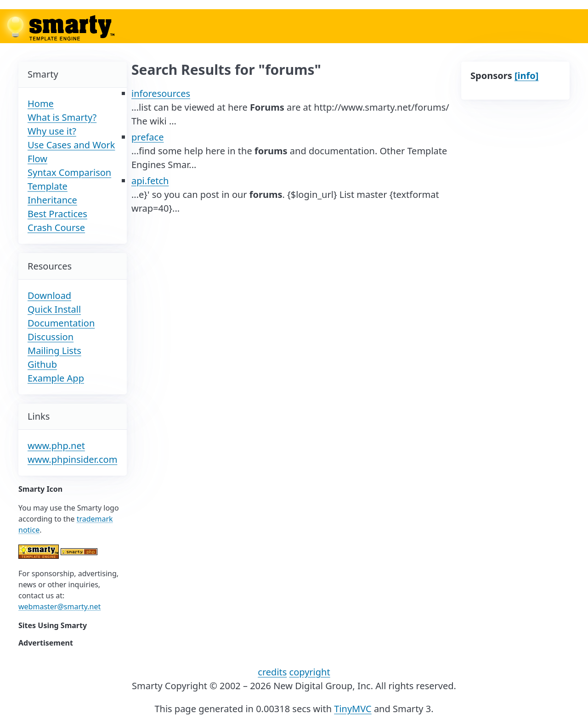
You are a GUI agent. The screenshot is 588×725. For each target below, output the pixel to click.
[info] (526, 76)
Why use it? (52, 131)
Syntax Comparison (69, 172)
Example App (56, 378)
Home (41, 104)
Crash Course (56, 228)
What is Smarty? (62, 117)
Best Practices (57, 214)
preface (147, 137)
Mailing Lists (54, 351)
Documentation (61, 323)
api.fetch (150, 181)
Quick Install (54, 309)
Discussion (51, 337)
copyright (310, 672)
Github (42, 364)
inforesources (161, 93)
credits (272, 672)
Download (49, 295)
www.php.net (56, 446)
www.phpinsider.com (72, 459)
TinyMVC (353, 709)
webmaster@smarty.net (59, 607)
